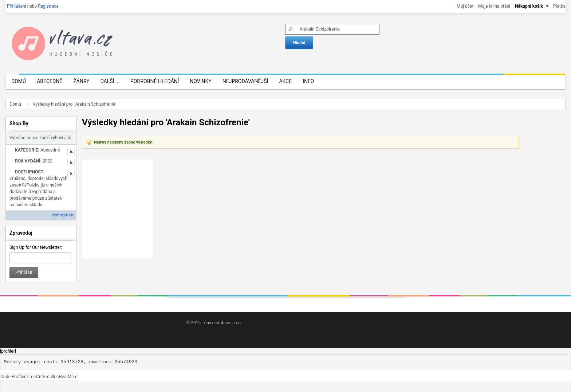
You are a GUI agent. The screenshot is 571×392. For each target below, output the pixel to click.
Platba (559, 6)
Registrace (48, 6)
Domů (15, 104)
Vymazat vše (63, 215)
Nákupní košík (529, 6)
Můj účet (465, 6)
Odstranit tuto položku (71, 152)
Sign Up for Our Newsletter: (36, 247)
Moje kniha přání (494, 6)
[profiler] (8, 351)
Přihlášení (17, 6)
